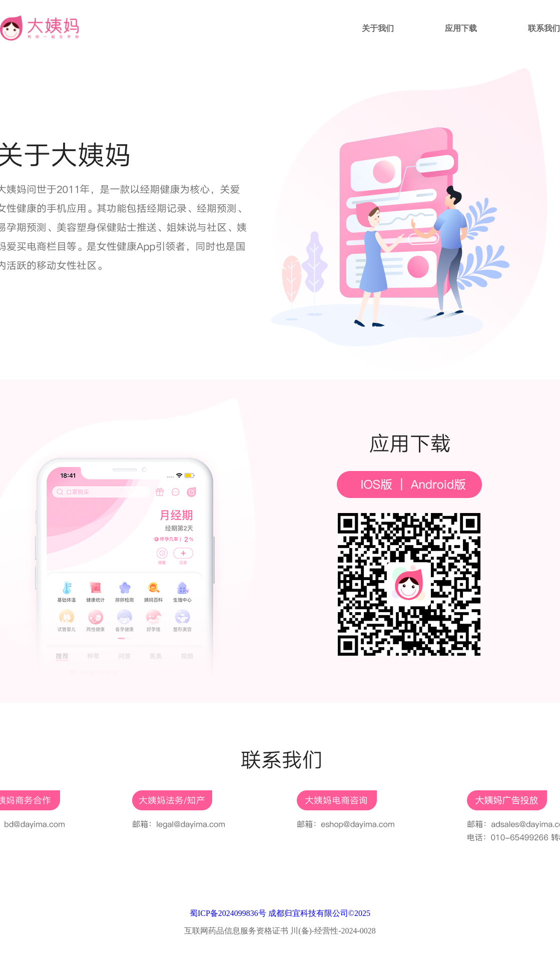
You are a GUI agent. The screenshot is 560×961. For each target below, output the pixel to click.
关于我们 (378, 28)
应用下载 (461, 28)
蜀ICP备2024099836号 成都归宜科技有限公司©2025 (280, 913)
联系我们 (544, 28)
